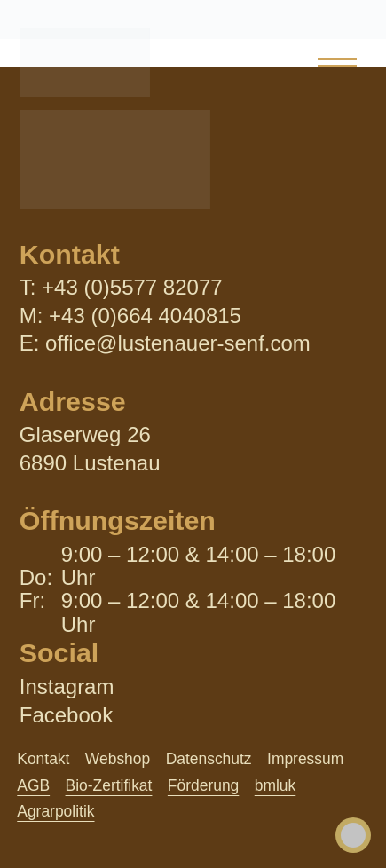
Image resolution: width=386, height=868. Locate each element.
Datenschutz (209, 759)
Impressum (305, 759)
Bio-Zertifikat (109, 785)
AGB (33, 785)
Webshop (118, 759)
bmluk (276, 785)
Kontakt (43, 759)
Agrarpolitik (55, 811)
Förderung (203, 785)
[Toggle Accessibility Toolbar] (353, 835)
